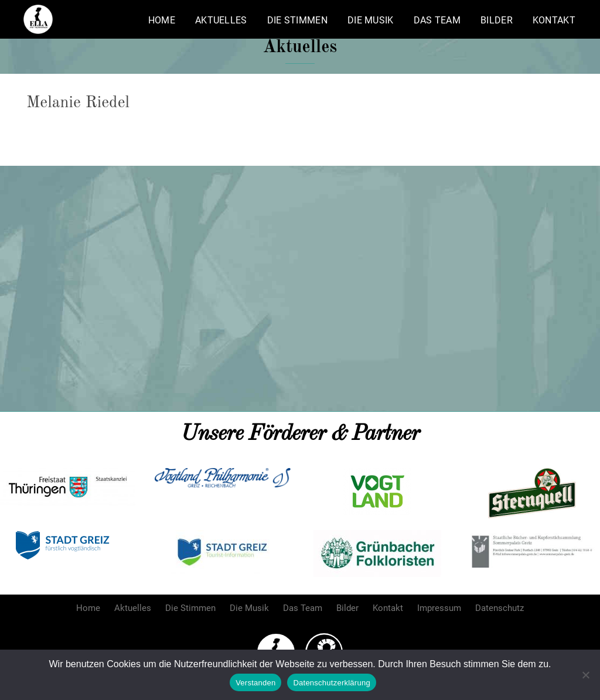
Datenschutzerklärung (331, 683)
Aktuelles (221, 20)
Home (162, 20)
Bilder (497, 20)
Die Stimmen (297, 20)
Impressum (439, 608)
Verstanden (255, 683)
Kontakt (554, 20)
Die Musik (371, 20)
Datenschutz (500, 608)
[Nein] (585, 675)
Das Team (437, 20)
